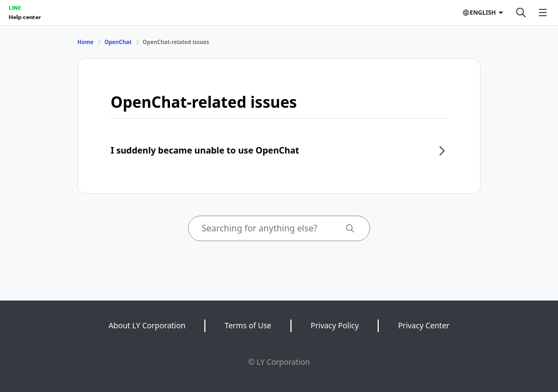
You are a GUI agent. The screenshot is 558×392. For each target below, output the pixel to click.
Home (86, 42)
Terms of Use (248, 325)
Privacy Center (423, 325)
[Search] (521, 13)
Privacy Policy (335, 325)
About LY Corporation (147, 325)
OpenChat (118, 42)
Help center (25, 17)
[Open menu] (543, 13)
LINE (15, 8)
